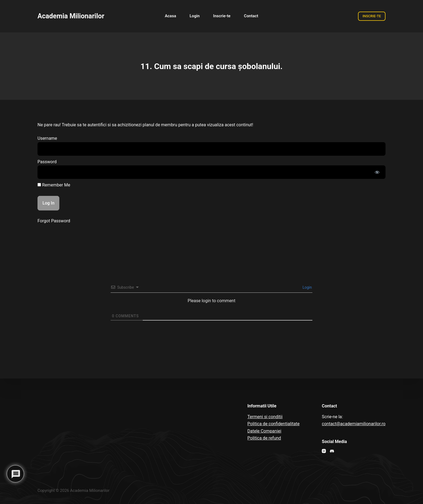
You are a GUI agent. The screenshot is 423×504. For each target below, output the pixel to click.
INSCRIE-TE (372, 16)
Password (47, 162)
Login (307, 287)
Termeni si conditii (265, 417)
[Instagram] (324, 451)
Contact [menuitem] (251, 16)
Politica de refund (264, 438)
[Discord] (332, 451)
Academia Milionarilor (71, 16)
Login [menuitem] (195, 16)
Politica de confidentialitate (273, 424)
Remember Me (54, 185)
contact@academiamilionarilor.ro (354, 424)
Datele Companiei (264, 431)
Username (47, 138)
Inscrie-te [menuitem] (222, 16)
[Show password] (377, 172)
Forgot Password (54, 221)
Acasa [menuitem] (170, 16)
